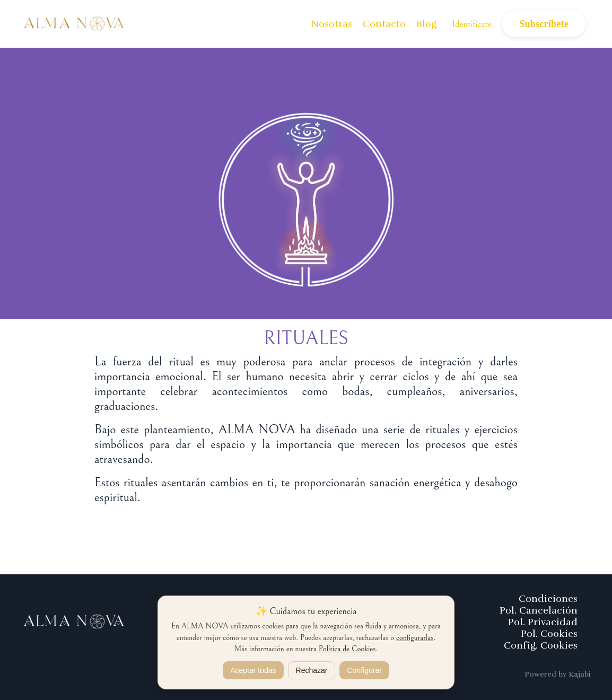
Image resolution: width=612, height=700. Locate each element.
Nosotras (332, 24)
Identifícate (472, 24)
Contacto (384, 24)
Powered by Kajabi (558, 674)
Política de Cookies (347, 649)
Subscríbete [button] (544, 24)
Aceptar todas (253, 670)
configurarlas (415, 638)
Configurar (364, 670)
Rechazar (312, 670)
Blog (426, 24)
